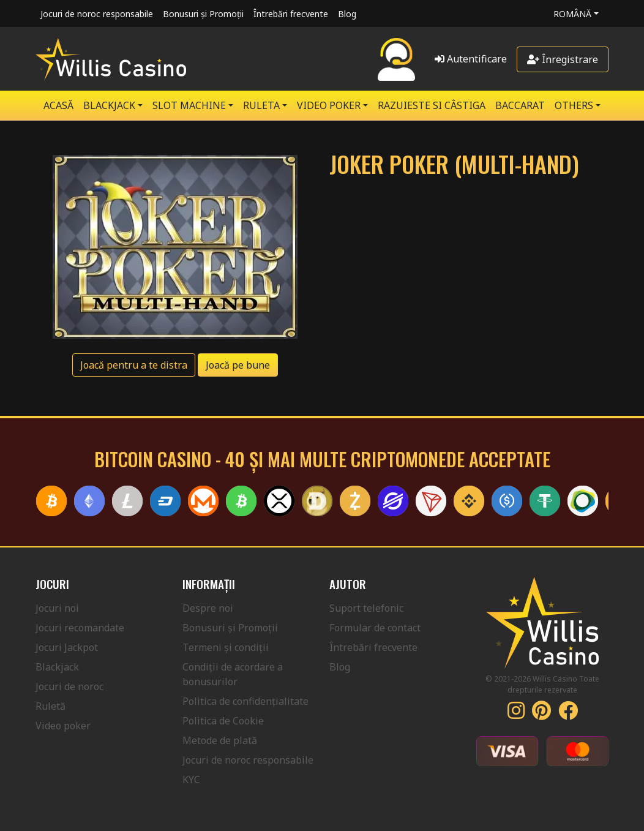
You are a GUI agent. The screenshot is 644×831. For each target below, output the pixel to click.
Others (574, 105)
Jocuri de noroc (69, 686)
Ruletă (51, 706)
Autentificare (471, 59)
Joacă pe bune (238, 365)
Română (572, 14)
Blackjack (57, 667)
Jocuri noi (57, 608)
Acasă (58, 105)
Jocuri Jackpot (67, 647)
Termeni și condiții (226, 647)
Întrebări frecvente (291, 14)
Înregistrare (563, 59)
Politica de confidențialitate (245, 701)
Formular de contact (375, 628)
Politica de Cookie (223, 721)
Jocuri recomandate (80, 628)
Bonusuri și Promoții (203, 14)
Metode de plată (220, 740)
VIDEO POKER (329, 105)
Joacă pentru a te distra (134, 365)
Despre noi (208, 608)
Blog (347, 14)
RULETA (261, 105)
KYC (191, 780)
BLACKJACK (109, 105)
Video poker (63, 726)
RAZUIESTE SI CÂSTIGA (432, 105)
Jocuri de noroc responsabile (97, 14)
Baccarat (520, 105)
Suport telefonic (366, 608)
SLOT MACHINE (189, 105)
